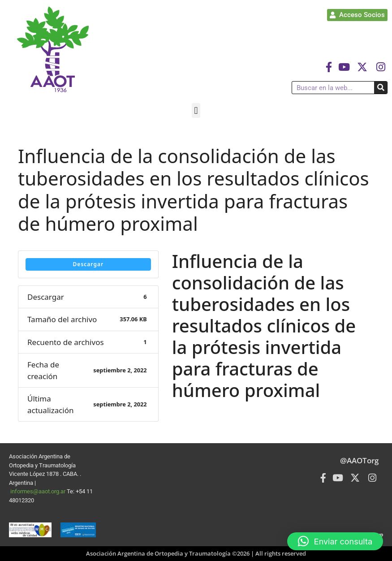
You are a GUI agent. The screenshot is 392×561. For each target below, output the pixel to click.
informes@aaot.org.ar (39, 491)
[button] (196, 110)
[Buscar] (381, 88)
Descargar (88, 264)
